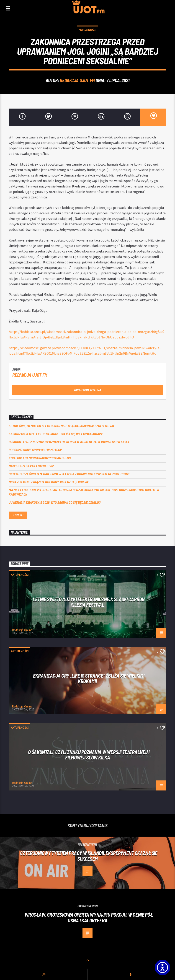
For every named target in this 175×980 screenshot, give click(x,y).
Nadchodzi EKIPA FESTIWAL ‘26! (31, 466)
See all (18, 516)
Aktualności (87, 30)
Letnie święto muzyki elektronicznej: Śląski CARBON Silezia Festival (62, 426)
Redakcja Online (22, 630)
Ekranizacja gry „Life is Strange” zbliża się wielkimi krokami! (56, 434)
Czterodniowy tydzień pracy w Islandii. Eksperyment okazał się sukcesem (89, 856)
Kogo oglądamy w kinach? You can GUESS (40, 458)
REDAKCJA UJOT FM (77, 80)
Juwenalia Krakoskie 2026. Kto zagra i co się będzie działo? (54, 502)
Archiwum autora (87, 390)
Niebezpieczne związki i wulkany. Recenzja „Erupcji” (49, 482)
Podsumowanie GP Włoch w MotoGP (35, 450)
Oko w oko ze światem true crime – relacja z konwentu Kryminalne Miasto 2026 (69, 474)
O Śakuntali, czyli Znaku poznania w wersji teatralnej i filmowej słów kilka (69, 442)
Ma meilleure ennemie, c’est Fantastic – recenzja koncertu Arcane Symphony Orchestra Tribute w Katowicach (84, 492)
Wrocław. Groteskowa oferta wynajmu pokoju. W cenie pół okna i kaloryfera (89, 917)
